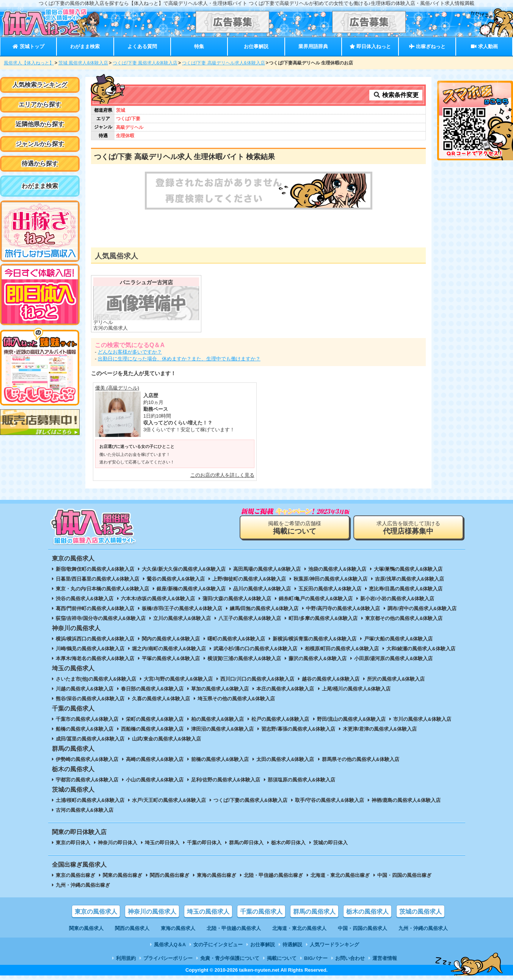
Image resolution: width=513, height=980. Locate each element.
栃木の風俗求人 (367, 912)
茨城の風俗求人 (420, 912)
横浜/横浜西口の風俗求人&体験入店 (95, 639)
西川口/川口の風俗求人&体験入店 (257, 679)
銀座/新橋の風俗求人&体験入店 (191, 589)
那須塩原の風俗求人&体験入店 (301, 780)
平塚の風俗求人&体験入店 (171, 658)
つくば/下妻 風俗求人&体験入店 (145, 63)
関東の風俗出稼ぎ (122, 875)
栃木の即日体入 (288, 843)
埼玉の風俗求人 (208, 912)
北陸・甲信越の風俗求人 (234, 928)
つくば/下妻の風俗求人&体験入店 (250, 800)
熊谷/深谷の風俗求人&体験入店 (90, 699)
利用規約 (126, 958)
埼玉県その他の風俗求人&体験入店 (236, 699)
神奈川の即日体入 (118, 843)
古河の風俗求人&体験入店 (85, 810)
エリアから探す (40, 104)
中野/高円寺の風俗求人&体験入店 (343, 608)
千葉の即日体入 (204, 843)
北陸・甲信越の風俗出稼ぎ (273, 875)
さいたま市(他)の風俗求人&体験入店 (96, 679)
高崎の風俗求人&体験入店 (155, 759)
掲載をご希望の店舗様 (295, 528)
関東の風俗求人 (86, 928)
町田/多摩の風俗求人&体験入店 (323, 618)
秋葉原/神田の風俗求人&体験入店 (330, 579)
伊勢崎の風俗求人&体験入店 (87, 759)
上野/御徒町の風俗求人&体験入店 (249, 579)
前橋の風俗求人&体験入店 (220, 759)
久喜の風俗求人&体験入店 (161, 699)
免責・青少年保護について (230, 958)
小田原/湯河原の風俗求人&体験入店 (394, 658)
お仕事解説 (256, 46)
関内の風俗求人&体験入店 (171, 639)
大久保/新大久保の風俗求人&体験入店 (184, 569)
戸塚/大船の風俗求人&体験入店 (398, 639)
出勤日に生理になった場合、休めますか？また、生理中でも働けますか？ (179, 359)
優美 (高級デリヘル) (117, 388)
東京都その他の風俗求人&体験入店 (404, 618)
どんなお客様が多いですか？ (130, 352)
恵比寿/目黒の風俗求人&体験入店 (406, 589)
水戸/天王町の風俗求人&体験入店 (169, 800)
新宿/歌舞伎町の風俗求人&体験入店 (95, 569)
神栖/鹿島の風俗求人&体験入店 (406, 800)
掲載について (282, 958)
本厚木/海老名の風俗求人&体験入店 (95, 658)
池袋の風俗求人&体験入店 (337, 569)
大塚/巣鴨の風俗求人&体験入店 (408, 569)
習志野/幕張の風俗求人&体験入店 (298, 729)
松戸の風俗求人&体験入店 (280, 719)
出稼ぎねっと (427, 46)
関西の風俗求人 (132, 928)
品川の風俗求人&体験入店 (262, 589)
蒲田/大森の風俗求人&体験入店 (237, 599)
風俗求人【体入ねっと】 (29, 63)
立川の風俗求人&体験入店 (182, 618)
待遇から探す (40, 164)
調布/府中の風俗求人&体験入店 (422, 608)
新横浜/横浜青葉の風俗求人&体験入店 (315, 639)
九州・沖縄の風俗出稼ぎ (83, 885)
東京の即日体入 (73, 843)
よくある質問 (142, 46)
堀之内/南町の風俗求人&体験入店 (169, 649)
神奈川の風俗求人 (152, 912)
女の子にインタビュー (218, 945)
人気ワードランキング (334, 945)
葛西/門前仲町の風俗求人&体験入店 (95, 608)
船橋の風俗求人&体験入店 (85, 729)
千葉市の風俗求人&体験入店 (87, 719)
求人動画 (484, 46)
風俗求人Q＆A (170, 945)
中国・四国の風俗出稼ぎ (404, 875)
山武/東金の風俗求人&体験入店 (166, 739)
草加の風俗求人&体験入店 (220, 689)
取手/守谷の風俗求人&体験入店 (329, 800)
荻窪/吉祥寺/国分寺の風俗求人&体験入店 (101, 618)
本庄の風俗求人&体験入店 (285, 689)
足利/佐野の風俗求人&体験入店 (226, 780)
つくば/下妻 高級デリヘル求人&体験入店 (224, 63)
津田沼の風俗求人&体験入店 (222, 729)
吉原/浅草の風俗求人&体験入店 (409, 579)
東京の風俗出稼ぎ (75, 875)
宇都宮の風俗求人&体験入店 (87, 780)
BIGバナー (316, 958)
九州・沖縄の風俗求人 (423, 928)
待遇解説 (292, 945)
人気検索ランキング (40, 85)
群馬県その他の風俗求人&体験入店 (361, 759)
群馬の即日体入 (246, 843)
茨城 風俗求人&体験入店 (83, 63)
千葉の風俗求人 (261, 912)
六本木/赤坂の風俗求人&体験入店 (158, 599)
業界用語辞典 (313, 46)
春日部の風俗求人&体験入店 (152, 689)
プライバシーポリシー (168, 958)
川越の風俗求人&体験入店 (85, 689)
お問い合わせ (350, 958)
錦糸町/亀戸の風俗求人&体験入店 (316, 599)
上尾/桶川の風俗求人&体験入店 (356, 689)
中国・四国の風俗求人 (362, 928)
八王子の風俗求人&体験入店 (250, 618)
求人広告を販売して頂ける (408, 528)
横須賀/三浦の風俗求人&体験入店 (244, 658)
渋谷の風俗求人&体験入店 (85, 599)
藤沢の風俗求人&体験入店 (317, 658)
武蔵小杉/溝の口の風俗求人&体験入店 (255, 649)
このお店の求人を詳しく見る (222, 475)
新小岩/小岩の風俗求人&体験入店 (397, 599)
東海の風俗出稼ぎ (216, 875)
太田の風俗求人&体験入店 (285, 759)
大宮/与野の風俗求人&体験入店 (178, 679)
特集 (199, 46)
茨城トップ (28, 46)
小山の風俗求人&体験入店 (155, 780)
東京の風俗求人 (96, 912)
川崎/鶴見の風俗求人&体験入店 (90, 649)
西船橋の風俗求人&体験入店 (152, 729)
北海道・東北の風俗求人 (299, 928)
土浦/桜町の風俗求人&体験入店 (90, 800)
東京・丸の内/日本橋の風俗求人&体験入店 (103, 589)
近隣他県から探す (40, 124)
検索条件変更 (396, 95)
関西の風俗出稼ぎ (169, 875)
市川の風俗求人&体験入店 (422, 719)
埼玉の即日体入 (162, 843)
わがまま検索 (85, 46)
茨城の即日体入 (330, 843)
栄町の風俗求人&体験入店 (155, 719)
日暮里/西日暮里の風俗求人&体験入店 (98, 579)
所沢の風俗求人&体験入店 (396, 679)
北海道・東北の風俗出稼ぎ (340, 875)
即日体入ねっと (370, 46)
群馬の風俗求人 (314, 912)
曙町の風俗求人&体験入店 (236, 639)
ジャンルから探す (40, 144)
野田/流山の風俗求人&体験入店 (351, 719)
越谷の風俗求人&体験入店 (331, 679)
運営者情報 (385, 958)
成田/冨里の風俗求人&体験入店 (90, 739)
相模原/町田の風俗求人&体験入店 (342, 649)
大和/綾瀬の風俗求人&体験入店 (421, 649)
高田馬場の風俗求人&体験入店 (267, 569)
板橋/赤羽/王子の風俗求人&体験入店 (182, 608)
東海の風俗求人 (178, 928)
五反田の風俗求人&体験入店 (330, 589)
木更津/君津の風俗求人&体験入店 (380, 729)
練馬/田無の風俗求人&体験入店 (264, 608)
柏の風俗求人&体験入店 (217, 719)
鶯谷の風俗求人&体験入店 (176, 579)
